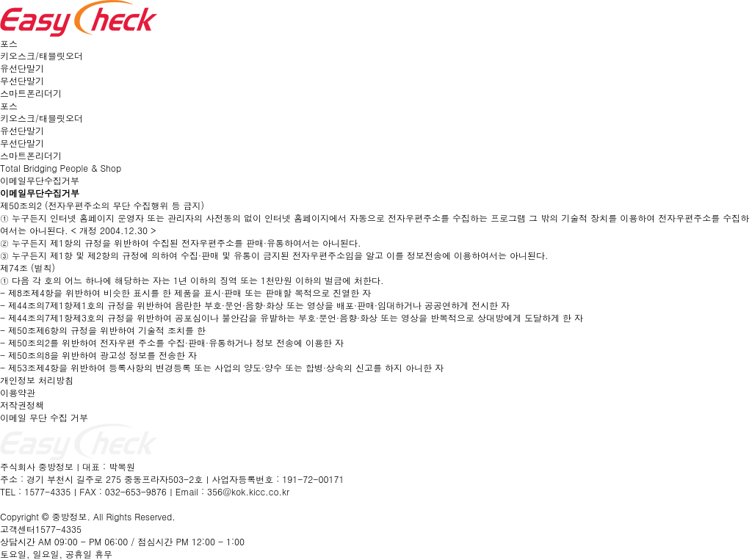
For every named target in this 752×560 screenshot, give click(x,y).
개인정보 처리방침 (37, 380)
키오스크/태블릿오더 (41, 55)
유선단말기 (22, 68)
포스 (9, 43)
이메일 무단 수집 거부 (44, 417)
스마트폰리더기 (31, 93)
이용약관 (18, 392)
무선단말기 (22, 80)
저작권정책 (22, 405)
